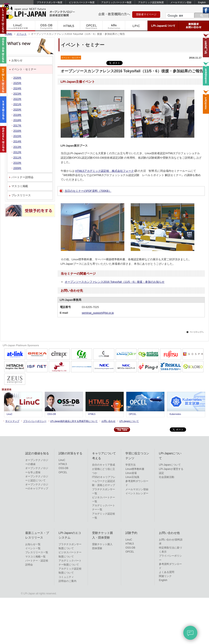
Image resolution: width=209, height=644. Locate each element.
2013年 (18, 147)
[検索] (179, 16)
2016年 (18, 131)
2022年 (18, 99)
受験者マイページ (146, 14)
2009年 (18, 168)
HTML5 (69, 26)
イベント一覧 (33, 548)
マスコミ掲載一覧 (35, 557)
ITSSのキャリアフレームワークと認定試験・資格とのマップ (104, 481)
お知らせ (17, 60)
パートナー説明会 (22, 177)
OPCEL (91, 26)
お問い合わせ (108, 421)
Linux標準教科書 (135, 469)
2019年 (18, 115)
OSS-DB (46, 26)
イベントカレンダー (137, 493)
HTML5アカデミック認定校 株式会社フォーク (104, 171)
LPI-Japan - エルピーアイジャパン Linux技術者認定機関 (45, 12)
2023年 (18, 94)
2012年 (18, 152)
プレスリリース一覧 (37, 552)
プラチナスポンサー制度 (50, 2)
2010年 (18, 163)
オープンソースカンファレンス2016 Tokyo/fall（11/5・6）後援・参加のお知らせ (115, 282)
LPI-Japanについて (163, 26)
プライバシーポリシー (35, 421)
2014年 (18, 141)
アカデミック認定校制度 (151, 2)
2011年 (18, 158)
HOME (9, 34)
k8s (114, 26)
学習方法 (130, 465)
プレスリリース (21, 195)
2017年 (18, 126)
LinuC (18, 26)
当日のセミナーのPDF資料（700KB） (88, 191)
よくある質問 (167, 572)
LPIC (136, 26)
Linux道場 (131, 473)
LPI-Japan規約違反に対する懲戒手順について (74, 421)
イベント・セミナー (24, 69)
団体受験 (97, 548)
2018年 (18, 120)
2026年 (18, 78)
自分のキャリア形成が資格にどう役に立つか (104, 469)
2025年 (18, 83)
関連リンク (165, 576)
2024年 (18, 88)
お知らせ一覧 (33, 544)
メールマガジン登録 (181, 2)
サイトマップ (12, 421)
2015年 (18, 136)
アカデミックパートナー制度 (116, 2)
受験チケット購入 (102, 544)
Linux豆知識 (132, 477)
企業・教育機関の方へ (114, 14)
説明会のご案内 (67, 581)
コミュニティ (66, 577)
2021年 (18, 104)
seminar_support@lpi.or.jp (98, 313)
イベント (22, 34)
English (202, 2)
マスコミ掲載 (20, 186)
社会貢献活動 (167, 477)
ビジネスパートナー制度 (82, 2)
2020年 (18, 110)
